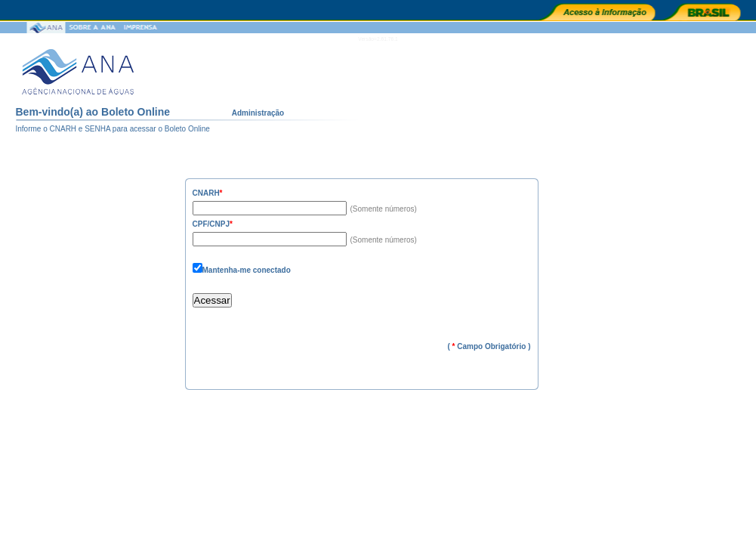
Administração (258, 113)
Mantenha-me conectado (247, 270)
